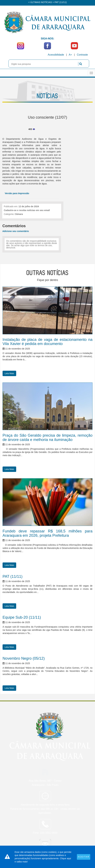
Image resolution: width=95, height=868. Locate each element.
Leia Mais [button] (9, 373)
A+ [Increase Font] (70, 55)
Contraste (82, 55)
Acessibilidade (56, 55)
